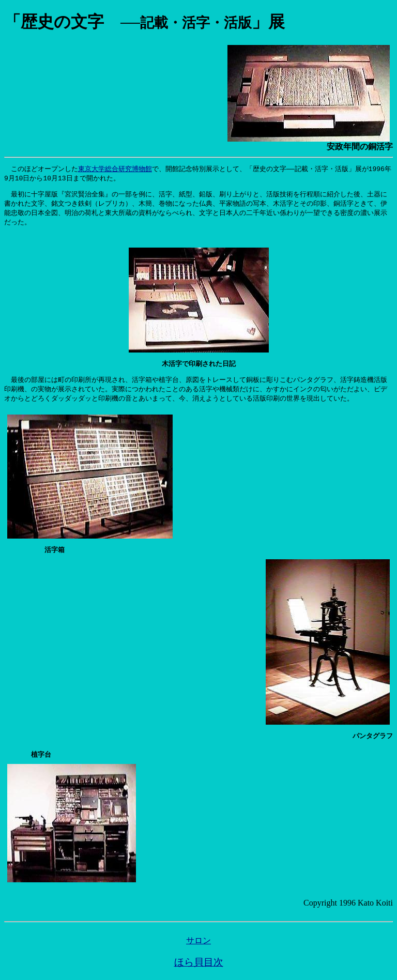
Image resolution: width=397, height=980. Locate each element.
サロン (198, 947)
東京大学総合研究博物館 (115, 169)
